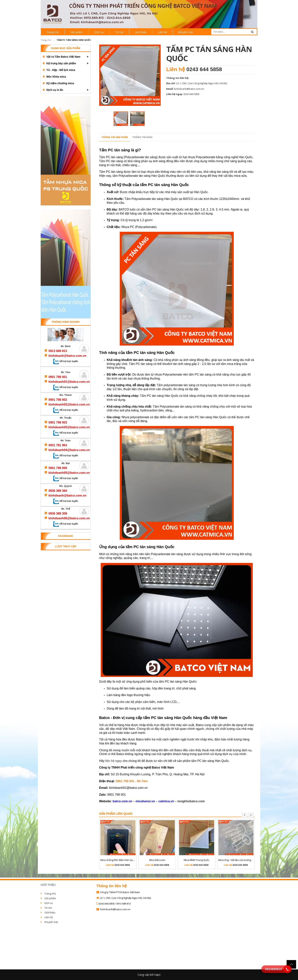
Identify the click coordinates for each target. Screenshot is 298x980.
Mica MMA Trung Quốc (197, 860)
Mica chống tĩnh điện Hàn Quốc (118, 860)
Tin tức (48, 908)
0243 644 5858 (204, 69)
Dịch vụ (49, 903)
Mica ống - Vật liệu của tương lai (236, 860)
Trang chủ (46, 40)
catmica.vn (166, 801)
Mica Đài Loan (157, 860)
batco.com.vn (122, 801)
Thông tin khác (142, 137)
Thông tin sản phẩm (115, 137)
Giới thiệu (50, 912)
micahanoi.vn (145, 801)
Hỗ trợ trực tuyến (66, 361)
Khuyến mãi (51, 922)
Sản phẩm (50, 898)
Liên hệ (49, 917)
